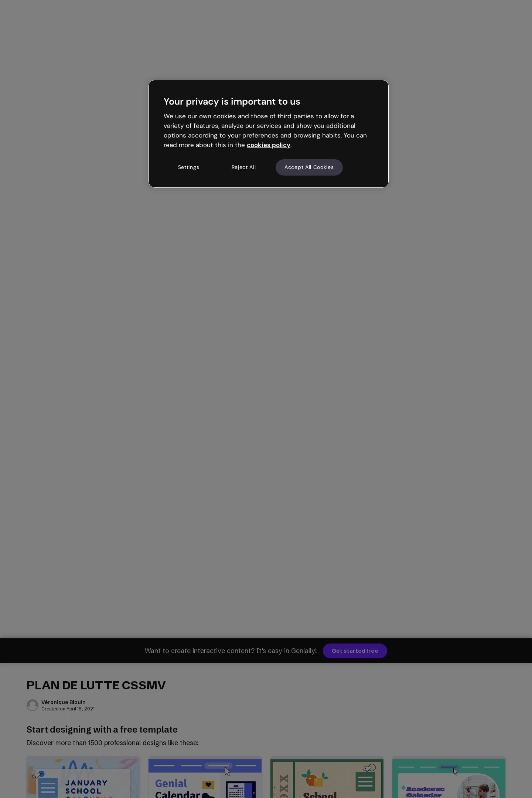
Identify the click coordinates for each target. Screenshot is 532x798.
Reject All (244, 167)
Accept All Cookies (309, 167)
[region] (269, 134)
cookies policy (269, 145)
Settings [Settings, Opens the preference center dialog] (189, 167)
